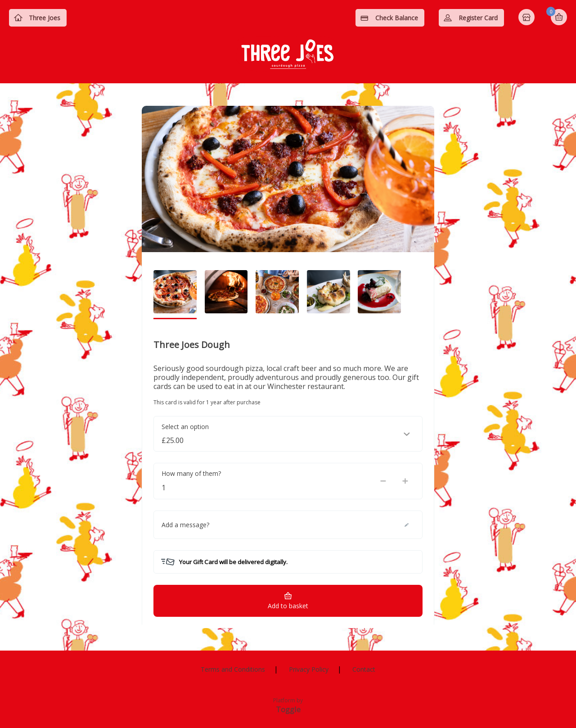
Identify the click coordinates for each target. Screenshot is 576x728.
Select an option (185, 427)
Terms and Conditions (233, 669)
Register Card (478, 18)
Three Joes (45, 18)
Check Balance (397, 18)
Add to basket (288, 606)
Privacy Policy (309, 669)
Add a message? (185, 525)
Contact (364, 669)
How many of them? (191, 473)
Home (527, 18)
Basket (559, 17)
